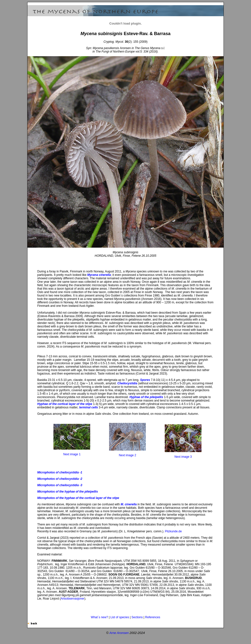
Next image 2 (128, 455)
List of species (120, 617)
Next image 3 (183, 457)
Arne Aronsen (119, 633)
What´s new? (100, 617)
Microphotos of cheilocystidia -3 (60, 485)
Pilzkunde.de (173, 531)
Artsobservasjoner (72, 599)
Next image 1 (72, 454)
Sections (137, 617)
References (153, 617)
